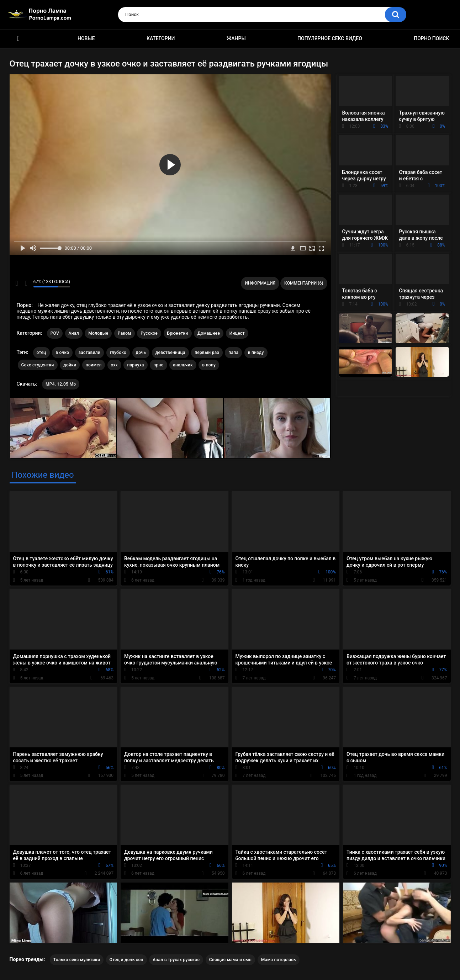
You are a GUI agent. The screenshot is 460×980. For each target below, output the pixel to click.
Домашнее (209, 333)
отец (41, 353)
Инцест (237, 333)
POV (55, 333)
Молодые (98, 333)
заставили (89, 353)
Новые (86, 38)
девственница (170, 353)
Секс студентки (38, 365)
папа (233, 353)
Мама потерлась (279, 960)
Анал (74, 333)
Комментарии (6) (304, 283)
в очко (62, 353)
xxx (114, 365)
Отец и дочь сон (126, 960)
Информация (260, 283)
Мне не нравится (26, 283)
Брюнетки (178, 333)
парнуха (135, 365)
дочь (141, 353)
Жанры (236, 38)
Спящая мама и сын (231, 960)
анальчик (183, 365)
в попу (209, 365)
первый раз (207, 353)
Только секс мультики (77, 960)
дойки (70, 365)
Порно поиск (431, 38)
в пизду (256, 353)
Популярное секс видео (330, 38)
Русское (149, 333)
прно (158, 365)
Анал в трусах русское (176, 960)
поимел (94, 365)
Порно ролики (18, 39)
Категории (161, 38)
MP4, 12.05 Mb (61, 384)
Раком (125, 333)
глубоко (118, 353)
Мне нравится (17, 283)
